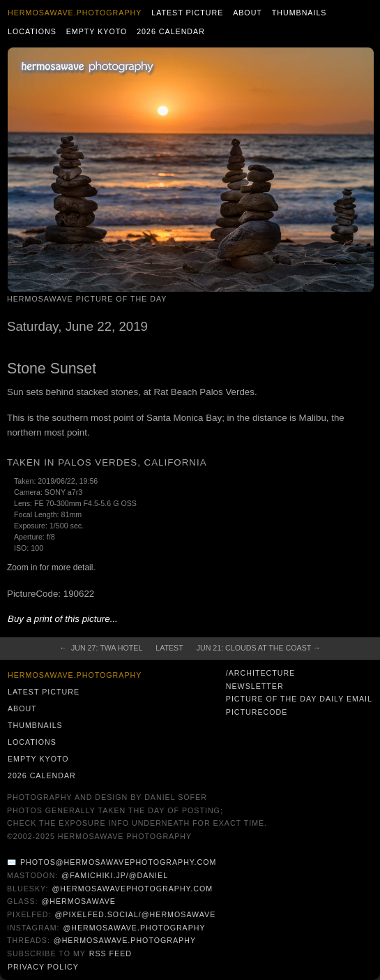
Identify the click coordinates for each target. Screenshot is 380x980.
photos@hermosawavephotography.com (118, 862)
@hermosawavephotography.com (133, 889)
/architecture (260, 673)
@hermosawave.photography (134, 928)
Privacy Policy (43, 967)
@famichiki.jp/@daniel (115, 875)
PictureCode (257, 712)
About (248, 13)
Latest (169, 648)
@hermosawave (78, 901)
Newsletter (255, 686)
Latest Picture (187, 13)
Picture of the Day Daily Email (299, 699)
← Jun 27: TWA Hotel (101, 648)
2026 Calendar (171, 31)
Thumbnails (299, 13)
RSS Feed (111, 953)
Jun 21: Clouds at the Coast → (259, 648)
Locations (32, 31)
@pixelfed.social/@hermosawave (135, 914)
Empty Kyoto (97, 31)
